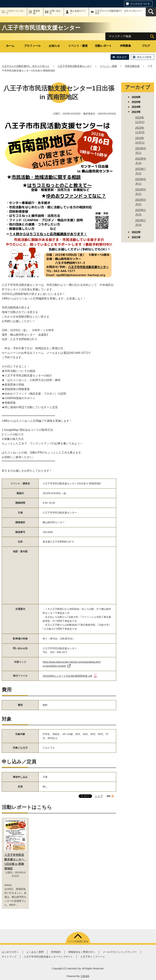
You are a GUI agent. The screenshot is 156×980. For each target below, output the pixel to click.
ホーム (10, 46)
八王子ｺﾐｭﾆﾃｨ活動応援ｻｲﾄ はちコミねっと (26, 66)
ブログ (146, 46)
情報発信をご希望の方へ (82, 952)
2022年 (136, 232)
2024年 (136, 107)
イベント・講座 (78, 46)
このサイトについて (15, 12)
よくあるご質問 (35, 952)
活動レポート (103, 46)
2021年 (136, 237)
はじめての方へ (10, 952)
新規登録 (37, 12)
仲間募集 (125, 46)
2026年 (136, 97)
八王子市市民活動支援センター (75, 66)
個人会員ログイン (78, 12)
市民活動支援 (132, 66)
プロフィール (32, 46)
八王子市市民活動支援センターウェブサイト (48, 957)
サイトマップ (9, 957)
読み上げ (122, 57)
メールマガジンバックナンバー (120, 952)
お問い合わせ (55, 12)
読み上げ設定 (144, 57)
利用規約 (56, 952)
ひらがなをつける (140, 4)
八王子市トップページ (93, 957)
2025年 (136, 102)
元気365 (85, 976)
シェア (99, 796)
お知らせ (54, 46)
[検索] (152, 36)
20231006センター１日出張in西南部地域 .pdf (70, 676)
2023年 (136, 112)
